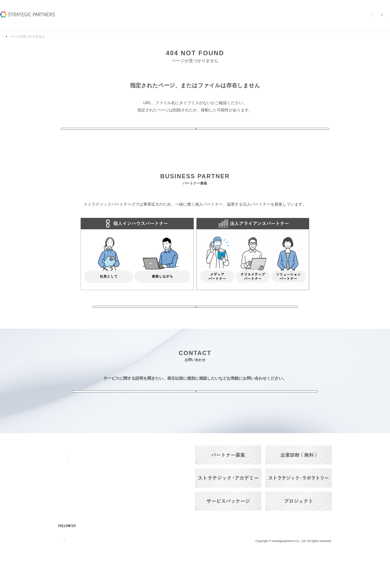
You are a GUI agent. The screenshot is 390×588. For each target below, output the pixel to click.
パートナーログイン (327, 8)
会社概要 (212, 8)
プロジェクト (70, 532)
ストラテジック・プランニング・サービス (113, 474)
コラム (64, 518)
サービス (100, 465)
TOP (7, 36)
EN (298, 9)
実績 (96, 524)
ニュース (233, 8)
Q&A (273, 8)
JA (289, 9)
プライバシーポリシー (112, 573)
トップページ (70, 465)
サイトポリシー (70, 573)
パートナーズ (104, 538)
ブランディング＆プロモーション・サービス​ (113, 485)
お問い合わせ (366, 8)
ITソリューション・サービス (113, 496)
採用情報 (255, 8)
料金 (96, 511)
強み (62, 491)
